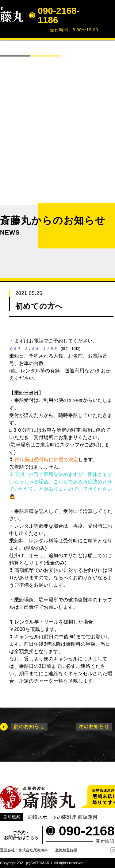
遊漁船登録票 (66, 850)
